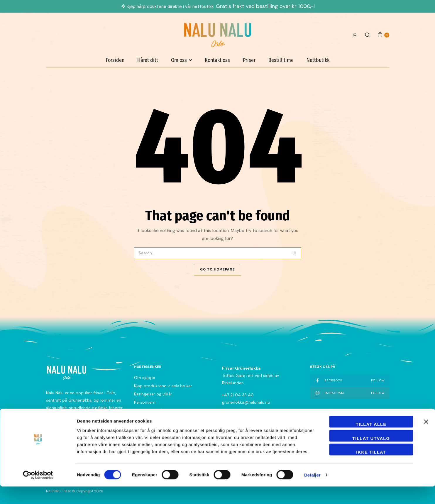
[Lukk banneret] (426, 439)
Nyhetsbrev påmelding (156, 410)
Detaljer (312, 492)
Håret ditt (148, 60)
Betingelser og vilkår (153, 394)
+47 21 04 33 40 (238, 395)
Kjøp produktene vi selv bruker (163, 386)
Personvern (145, 402)
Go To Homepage (217, 269)
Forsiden (115, 60)
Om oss (179, 60)
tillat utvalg (371, 456)
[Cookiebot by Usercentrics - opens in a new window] (38, 493)
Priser (249, 60)
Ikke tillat (371, 470)
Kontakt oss (217, 60)
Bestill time (281, 60)
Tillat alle (371, 442)
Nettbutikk (318, 60)
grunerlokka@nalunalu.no (246, 402)
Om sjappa (145, 378)
